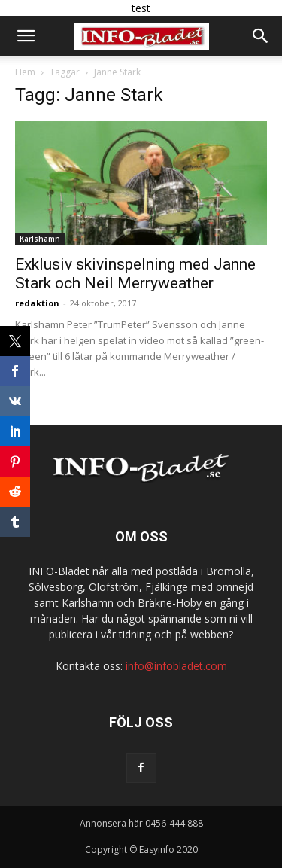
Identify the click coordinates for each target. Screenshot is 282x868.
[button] (26, 36)
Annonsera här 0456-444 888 (141, 823)
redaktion (37, 303)
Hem (25, 72)
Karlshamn (40, 239)
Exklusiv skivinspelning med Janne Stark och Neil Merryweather (135, 274)
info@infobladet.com (176, 666)
